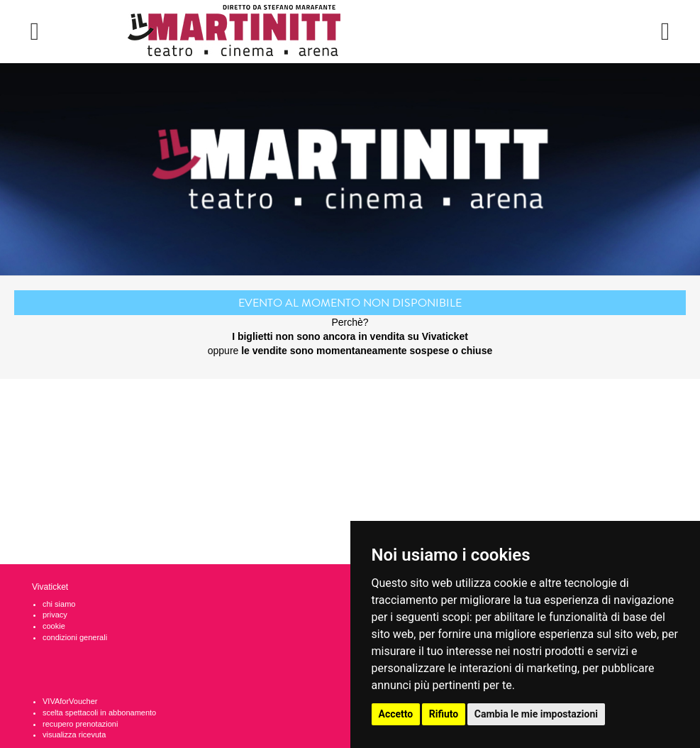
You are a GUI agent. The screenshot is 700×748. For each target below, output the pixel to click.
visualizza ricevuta (74, 735)
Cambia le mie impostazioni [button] (536, 714)
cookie (54, 626)
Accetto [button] (396, 714)
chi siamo (59, 604)
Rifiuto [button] (444, 714)
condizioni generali (75, 637)
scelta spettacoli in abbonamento (99, 713)
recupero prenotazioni (80, 724)
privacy (55, 615)
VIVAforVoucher (70, 701)
